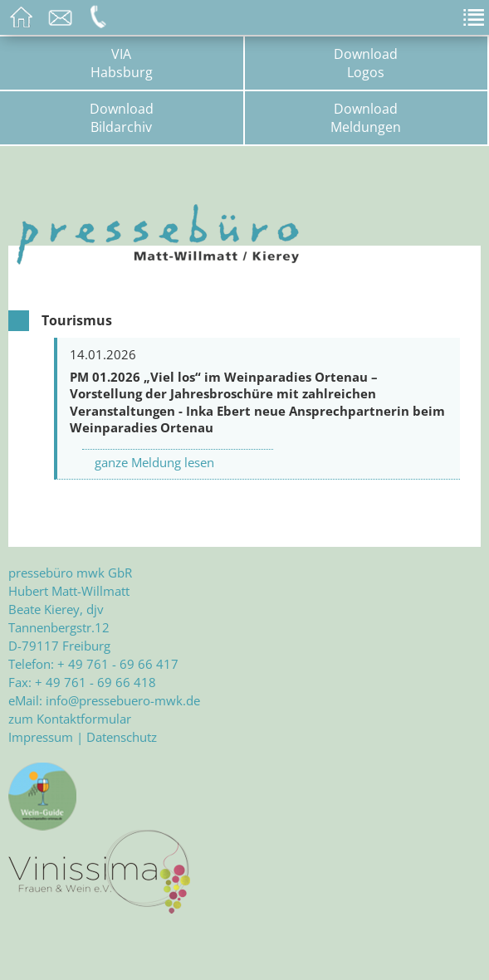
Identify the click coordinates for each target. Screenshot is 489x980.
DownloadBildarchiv (122, 118)
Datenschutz (122, 737)
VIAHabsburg (122, 63)
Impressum (41, 737)
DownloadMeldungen (366, 118)
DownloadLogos (366, 63)
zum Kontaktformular (70, 719)
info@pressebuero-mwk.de (123, 700)
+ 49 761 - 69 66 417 (118, 664)
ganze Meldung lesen (154, 462)
